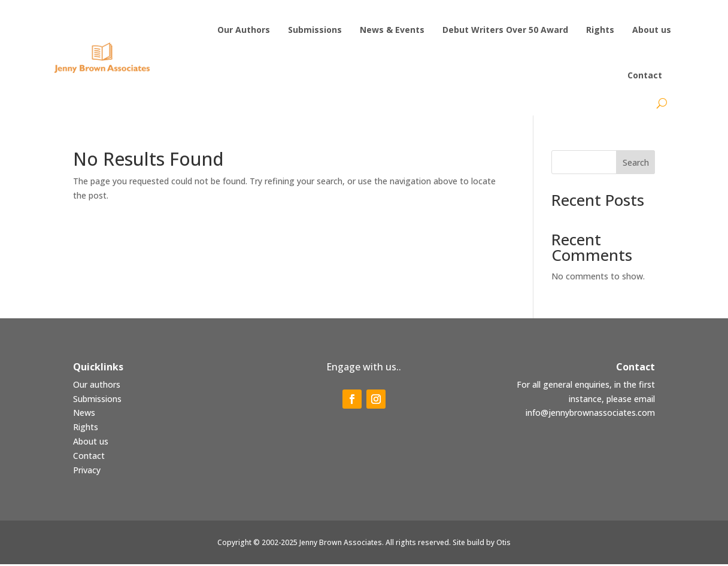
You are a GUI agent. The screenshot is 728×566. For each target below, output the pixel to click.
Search (636, 164)
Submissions (97, 401)
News (84, 414)
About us (91, 443)
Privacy (87, 472)
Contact (89, 457)
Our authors (97, 386)
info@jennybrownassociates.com (590, 414)
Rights (86, 429)
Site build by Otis (482, 544)
